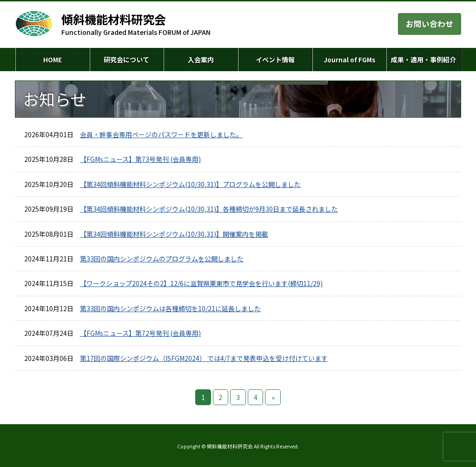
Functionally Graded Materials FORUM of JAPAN (136, 24)
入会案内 (201, 60)
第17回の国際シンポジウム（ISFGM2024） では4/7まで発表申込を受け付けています (204, 358)
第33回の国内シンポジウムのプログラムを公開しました (162, 259)
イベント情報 (275, 60)
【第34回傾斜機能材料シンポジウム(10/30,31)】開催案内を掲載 (174, 234)
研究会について (126, 60)
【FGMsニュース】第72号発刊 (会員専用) (140, 333)
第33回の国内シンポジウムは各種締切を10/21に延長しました (170, 308)
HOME (53, 60)
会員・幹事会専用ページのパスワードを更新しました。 (161, 134)
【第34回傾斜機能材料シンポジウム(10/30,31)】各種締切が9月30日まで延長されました (209, 209)
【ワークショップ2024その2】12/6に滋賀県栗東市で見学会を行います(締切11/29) (201, 283)
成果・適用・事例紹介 (423, 60)
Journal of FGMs (350, 60)
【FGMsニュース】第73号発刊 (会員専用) (140, 159)
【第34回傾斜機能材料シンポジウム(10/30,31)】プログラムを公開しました (190, 184)
